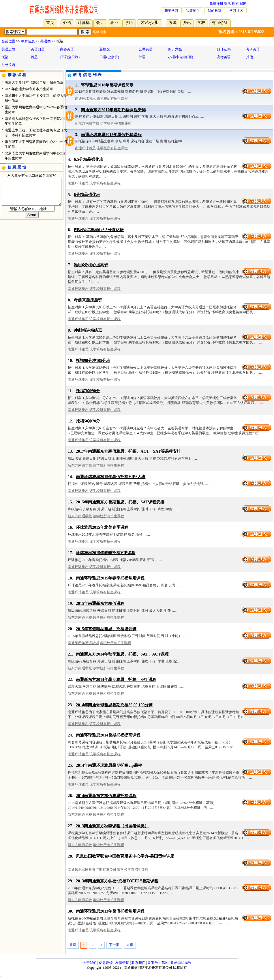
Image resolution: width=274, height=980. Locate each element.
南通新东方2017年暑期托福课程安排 (113, 110)
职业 (115, 23)
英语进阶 (8, 49)
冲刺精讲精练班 (88, 330)
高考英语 (224, 57)
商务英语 (67, 49)
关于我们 (90, 963)
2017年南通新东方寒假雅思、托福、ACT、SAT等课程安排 (128, 451)
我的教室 (215, 11)
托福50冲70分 (88, 421)
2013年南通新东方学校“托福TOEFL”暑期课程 (117, 881)
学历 (129, 23)
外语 (67, 23)
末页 (130, 945)
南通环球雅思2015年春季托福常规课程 (110, 578)
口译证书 (224, 49)
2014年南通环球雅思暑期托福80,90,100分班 (114, 705)
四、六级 (175, 49)
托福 (5, 57)
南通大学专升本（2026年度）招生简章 (34, 82)
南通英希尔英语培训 (83, 643)
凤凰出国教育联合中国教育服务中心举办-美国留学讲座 (125, 856)
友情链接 (122, 963)
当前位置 (8, 41)
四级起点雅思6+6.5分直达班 (99, 230)
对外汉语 (8, 65)
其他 (249, 57)
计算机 (84, 23)
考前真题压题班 (88, 300)
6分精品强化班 (87, 195)
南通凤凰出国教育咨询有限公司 (92, 870)
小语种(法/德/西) (181, 57)
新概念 (105, 49)
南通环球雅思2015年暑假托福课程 (111, 135)
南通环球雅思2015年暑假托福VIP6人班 (111, 477)
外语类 (46, 41)
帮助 (243, 3)
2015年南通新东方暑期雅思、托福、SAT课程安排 (120, 502)
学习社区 (236, 11)
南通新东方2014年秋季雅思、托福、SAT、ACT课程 (122, 654)
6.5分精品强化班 (89, 159)
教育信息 (28, 41)
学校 (201, 23)
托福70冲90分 (88, 391)
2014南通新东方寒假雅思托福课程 (106, 796)
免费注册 (216, 3)
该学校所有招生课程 (112, 99)
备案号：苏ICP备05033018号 (169, 963)
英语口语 (38, 49)
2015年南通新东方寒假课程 (100, 604)
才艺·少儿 (149, 23)
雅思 (34, 57)
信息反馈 (106, 963)
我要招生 (193, 11)
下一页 (114, 945)
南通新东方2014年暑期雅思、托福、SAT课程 (116, 680)
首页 (50, 23)
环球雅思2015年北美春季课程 (102, 527)
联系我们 (138, 963)
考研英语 (253, 49)
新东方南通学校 (87, 123)
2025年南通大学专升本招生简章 (29, 89)
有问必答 (220, 23)
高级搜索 (100, 32)
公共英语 (146, 49)
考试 (172, 23)
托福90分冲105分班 (93, 361)
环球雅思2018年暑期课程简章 (107, 85)
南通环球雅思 (85, 99)
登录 (228, 3)
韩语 (142, 57)
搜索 (235, 3)
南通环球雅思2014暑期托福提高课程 (108, 735)
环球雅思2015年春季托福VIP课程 (106, 553)
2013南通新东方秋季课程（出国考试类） (112, 826)
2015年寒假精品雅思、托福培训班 (106, 629)
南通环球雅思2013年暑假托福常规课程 (110, 911)
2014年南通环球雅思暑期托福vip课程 (109, 765)
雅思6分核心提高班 (91, 265)
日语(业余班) (109, 57)
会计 (100, 23)
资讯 (187, 23)
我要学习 (171, 11)
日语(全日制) (70, 57)
